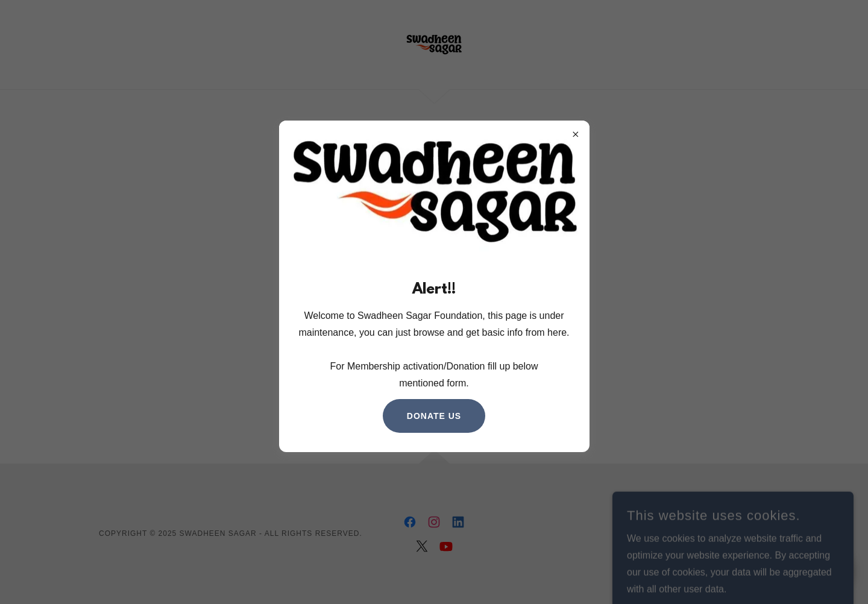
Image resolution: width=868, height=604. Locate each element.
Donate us (434, 416)
